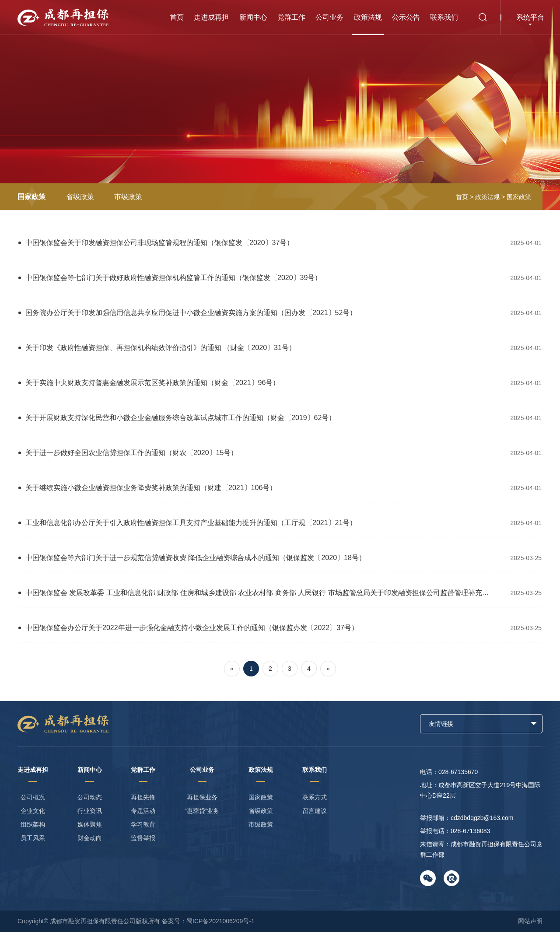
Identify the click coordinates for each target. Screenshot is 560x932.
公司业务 (329, 17)
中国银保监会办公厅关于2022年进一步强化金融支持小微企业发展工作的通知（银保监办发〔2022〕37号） (280, 628)
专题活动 (143, 811)
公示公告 (406, 17)
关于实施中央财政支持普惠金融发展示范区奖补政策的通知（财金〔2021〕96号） (280, 383)
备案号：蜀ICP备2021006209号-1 (208, 921)
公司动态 (90, 797)
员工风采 (33, 838)
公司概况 (33, 797)
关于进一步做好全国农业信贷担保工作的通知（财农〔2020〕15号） (280, 453)
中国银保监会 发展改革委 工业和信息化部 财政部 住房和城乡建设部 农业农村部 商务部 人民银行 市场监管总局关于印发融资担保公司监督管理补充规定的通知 (280, 593)
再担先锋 (143, 797)
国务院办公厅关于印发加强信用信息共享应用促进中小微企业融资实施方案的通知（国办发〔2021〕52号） (280, 313)
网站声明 (530, 921)
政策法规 (368, 17)
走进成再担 (211, 17)
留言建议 (315, 811)
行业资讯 (90, 811)
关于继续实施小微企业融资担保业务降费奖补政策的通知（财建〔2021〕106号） (280, 488)
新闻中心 (253, 17)
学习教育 (143, 824)
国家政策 (31, 197)
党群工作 (291, 17)
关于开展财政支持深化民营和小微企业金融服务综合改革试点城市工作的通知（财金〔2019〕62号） (280, 418)
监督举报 (143, 838)
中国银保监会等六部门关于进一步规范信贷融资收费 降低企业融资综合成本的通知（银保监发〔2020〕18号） (280, 558)
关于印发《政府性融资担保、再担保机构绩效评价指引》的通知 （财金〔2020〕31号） (280, 348)
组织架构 (33, 824)
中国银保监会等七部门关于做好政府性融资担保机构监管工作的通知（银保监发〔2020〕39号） (280, 278)
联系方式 (315, 797)
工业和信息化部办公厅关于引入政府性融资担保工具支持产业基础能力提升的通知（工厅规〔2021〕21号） (280, 523)
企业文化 (33, 811)
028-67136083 (470, 831)
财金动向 (90, 838)
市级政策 (128, 197)
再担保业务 (202, 797)
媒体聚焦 (90, 824)
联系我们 (444, 17)
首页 (177, 17)
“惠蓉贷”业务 (202, 811)
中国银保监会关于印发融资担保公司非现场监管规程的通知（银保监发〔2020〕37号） (280, 243)
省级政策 (80, 197)
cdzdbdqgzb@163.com (482, 818)
